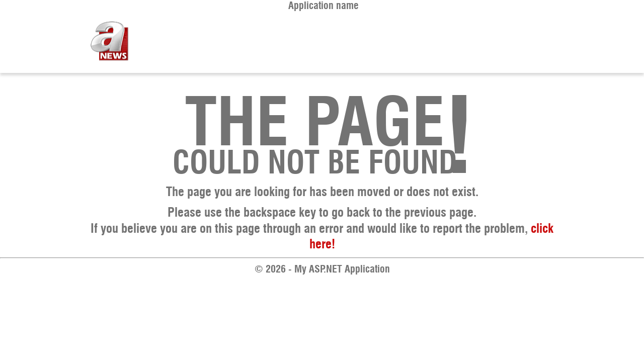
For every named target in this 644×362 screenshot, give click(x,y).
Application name (324, 6)
